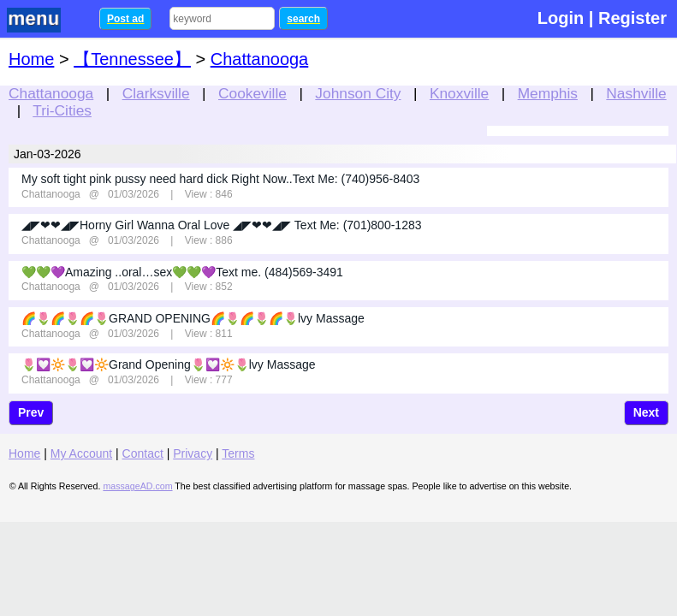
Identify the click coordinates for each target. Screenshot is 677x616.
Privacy (193, 453)
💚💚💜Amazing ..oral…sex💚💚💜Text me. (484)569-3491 (182, 272)
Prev (31, 412)
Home (31, 59)
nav (45, 20)
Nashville (636, 93)
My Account (81, 453)
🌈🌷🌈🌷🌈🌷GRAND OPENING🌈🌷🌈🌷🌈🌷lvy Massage (193, 318)
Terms (238, 453)
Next (646, 412)
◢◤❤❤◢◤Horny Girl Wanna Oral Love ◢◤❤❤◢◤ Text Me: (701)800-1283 (222, 225)
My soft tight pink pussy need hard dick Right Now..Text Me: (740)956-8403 (220, 179)
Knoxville (459, 93)
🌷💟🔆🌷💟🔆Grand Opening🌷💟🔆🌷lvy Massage (169, 364)
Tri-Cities (62, 110)
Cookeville (252, 93)
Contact (143, 453)
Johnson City (358, 93)
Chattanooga (51, 93)
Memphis (548, 93)
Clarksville (156, 93)
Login (561, 18)
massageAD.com (137, 486)
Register (632, 18)
